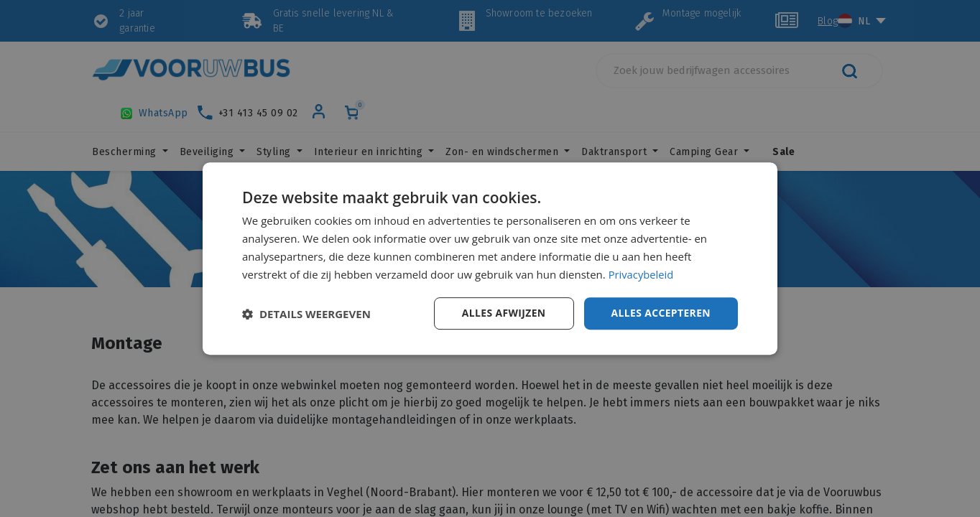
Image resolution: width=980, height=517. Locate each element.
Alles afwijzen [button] (503, 313)
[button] (306, 314)
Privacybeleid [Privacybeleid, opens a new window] (642, 274)
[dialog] (490, 258)
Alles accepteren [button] (660, 313)
